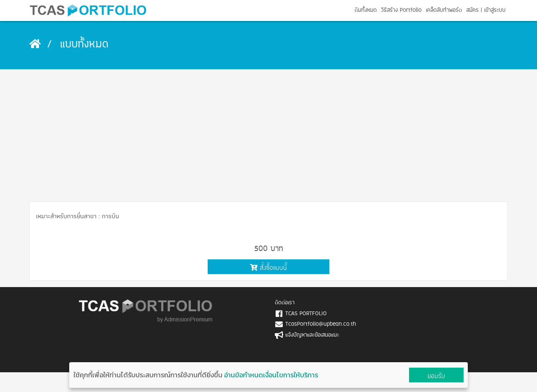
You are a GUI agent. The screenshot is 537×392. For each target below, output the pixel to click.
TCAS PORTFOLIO (306, 314)
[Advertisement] (268, 132)
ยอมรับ (436, 376)
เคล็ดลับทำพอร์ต (444, 10)
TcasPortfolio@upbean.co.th (321, 324)
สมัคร (472, 10)
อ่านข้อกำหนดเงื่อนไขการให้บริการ (271, 375)
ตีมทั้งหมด (366, 10)
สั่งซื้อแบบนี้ (268, 268)
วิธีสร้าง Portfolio (401, 10)
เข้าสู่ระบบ (495, 10)
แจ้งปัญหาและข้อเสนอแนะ (312, 335)
